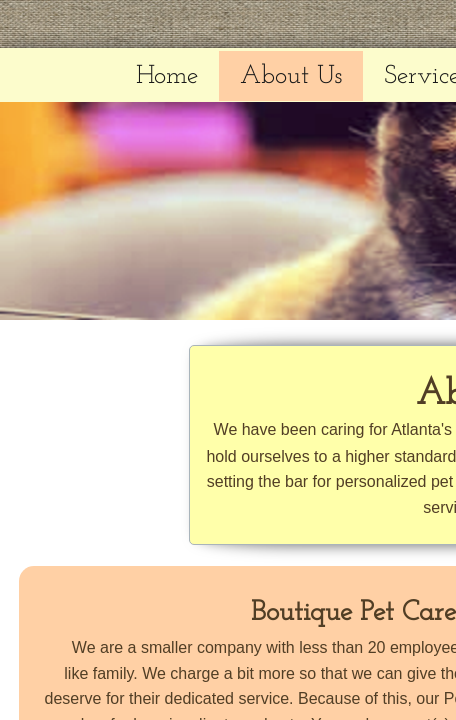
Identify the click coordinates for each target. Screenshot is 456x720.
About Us (291, 76)
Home (167, 76)
